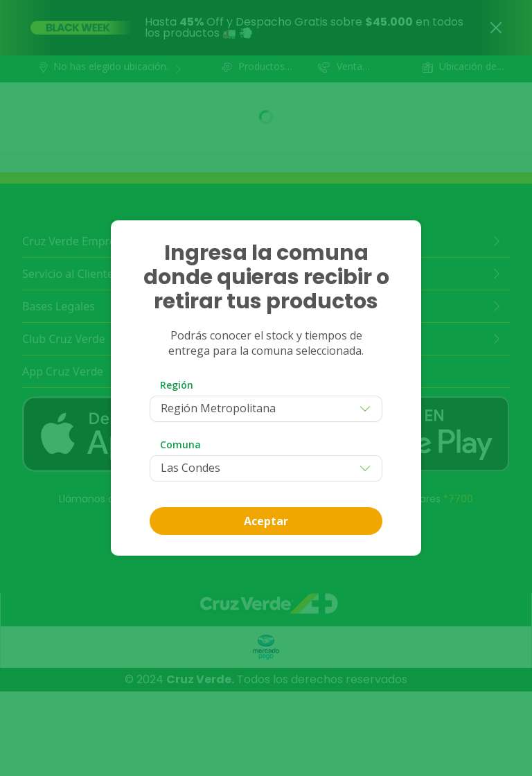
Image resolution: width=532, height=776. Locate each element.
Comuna (180, 444)
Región (177, 385)
